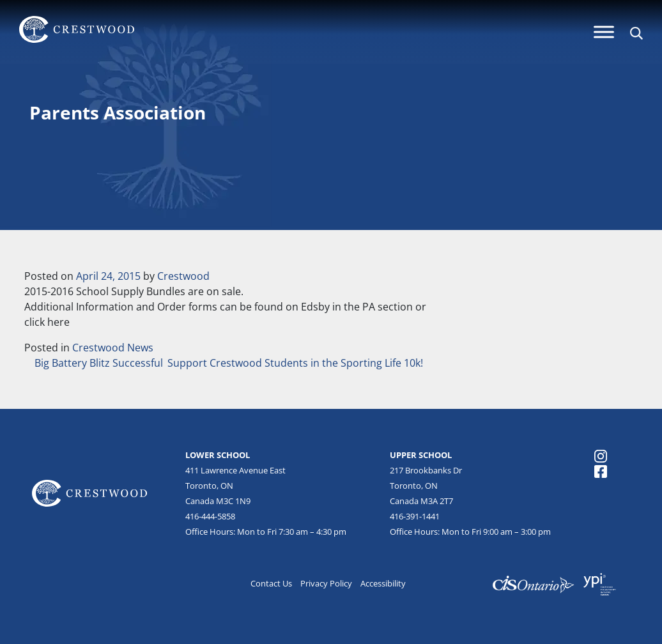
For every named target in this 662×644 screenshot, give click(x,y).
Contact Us (271, 583)
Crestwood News (113, 348)
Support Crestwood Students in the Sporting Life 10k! (296, 363)
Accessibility (383, 583)
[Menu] (604, 32)
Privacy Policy (326, 583)
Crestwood (183, 276)
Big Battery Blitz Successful (97, 363)
